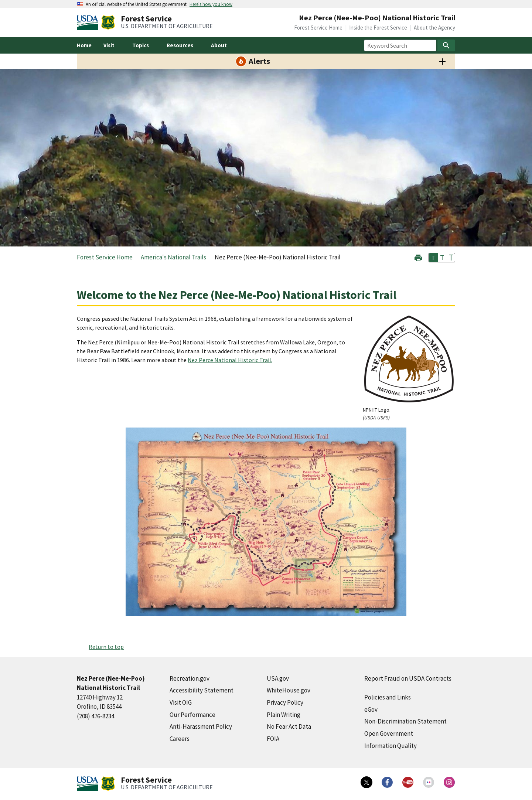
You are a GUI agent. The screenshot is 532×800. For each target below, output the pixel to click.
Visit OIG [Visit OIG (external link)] (181, 702)
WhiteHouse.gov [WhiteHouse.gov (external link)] (289, 690)
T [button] (433, 258)
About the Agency (434, 28)
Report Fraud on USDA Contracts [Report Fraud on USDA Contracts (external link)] (408, 678)
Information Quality (391, 746)
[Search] (446, 45)
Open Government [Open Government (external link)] (389, 733)
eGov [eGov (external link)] (371, 709)
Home (84, 45)
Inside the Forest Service (378, 28)
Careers (180, 739)
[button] (418, 257)
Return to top (106, 647)
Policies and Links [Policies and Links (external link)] (388, 697)
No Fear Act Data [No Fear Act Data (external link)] (289, 726)
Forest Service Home (318, 28)
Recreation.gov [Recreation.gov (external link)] (190, 678)
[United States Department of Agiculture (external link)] (89, 23)
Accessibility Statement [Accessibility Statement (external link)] (202, 690)
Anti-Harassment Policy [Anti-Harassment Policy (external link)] (201, 726)
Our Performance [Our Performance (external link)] (192, 715)
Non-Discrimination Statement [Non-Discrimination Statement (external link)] (405, 721)
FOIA (273, 739)
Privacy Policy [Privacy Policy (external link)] (285, 702)
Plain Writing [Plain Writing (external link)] (284, 715)
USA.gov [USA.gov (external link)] (278, 678)
